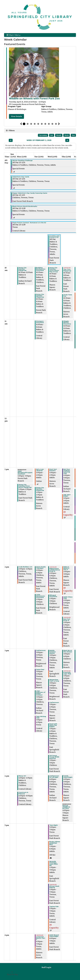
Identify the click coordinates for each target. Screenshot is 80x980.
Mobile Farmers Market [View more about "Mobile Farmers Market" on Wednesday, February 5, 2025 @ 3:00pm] (53, 652)
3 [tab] (31, 124)
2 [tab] (28, 124)
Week (67, 135)
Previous (21, 124)
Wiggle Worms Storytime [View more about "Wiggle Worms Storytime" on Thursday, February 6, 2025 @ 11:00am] (67, 323)
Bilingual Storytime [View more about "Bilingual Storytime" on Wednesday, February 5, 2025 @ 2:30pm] (53, 596)
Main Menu (14, 35)
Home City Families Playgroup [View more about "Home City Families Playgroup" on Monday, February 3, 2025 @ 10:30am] (22, 269)
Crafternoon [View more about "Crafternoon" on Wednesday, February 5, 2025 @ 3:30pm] (54, 702)
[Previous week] (11, 140)
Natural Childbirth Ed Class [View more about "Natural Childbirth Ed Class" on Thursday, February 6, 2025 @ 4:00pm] (66, 807)
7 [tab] (45, 124)
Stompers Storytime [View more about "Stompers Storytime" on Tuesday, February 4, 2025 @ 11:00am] (40, 322)
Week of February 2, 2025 (39, 140)
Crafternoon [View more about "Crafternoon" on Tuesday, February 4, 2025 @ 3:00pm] (41, 650)
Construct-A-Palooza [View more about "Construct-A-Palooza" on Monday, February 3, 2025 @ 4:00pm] (24, 793)
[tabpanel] (40, 83)
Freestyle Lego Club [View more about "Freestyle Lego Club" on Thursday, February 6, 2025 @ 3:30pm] (67, 673)
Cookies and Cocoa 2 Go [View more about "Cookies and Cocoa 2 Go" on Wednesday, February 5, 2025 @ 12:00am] (54, 237)
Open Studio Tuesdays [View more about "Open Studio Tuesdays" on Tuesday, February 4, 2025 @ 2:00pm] (41, 568)
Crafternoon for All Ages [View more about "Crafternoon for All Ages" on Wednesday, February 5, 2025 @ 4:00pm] (54, 777)
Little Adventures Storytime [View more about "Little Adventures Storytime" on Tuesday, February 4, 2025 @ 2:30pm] (40, 596)
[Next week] (67, 140)
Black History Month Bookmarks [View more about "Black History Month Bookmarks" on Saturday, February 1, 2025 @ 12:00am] (25, 206)
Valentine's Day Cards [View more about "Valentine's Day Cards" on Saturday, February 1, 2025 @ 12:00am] (21, 177)
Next (59, 124)
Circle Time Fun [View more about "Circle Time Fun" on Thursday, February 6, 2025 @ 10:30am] (68, 295)
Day (73, 135)
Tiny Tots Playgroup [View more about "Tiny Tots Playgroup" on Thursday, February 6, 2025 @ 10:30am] (67, 270)
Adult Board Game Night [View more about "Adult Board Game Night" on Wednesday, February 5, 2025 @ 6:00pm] (54, 936)
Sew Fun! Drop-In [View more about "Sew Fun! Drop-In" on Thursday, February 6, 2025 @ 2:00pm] (67, 620)
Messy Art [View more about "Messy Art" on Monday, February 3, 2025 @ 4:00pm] (22, 776)
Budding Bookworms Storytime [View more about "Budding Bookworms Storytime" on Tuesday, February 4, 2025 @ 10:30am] (41, 269)
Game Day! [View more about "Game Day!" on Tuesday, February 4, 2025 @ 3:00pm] (40, 669)
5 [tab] (38, 124)
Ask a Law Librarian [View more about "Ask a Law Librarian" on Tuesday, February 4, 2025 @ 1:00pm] (40, 470)
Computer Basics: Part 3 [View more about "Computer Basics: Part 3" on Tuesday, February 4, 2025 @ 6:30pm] (41, 938)
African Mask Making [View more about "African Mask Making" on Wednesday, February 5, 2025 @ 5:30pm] (54, 887)
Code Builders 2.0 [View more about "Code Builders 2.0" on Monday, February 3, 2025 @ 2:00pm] (25, 567)
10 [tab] (56, 124)
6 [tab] (42, 124)
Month (59, 135)
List (52, 135)
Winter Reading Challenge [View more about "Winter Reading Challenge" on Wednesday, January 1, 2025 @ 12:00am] (22, 161)
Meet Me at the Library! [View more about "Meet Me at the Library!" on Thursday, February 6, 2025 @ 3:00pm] (68, 651)
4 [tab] (35, 124)
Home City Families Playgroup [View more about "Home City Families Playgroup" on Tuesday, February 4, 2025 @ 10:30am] (40, 296)
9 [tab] (52, 124)
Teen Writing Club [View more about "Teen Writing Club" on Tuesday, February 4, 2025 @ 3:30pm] (41, 717)
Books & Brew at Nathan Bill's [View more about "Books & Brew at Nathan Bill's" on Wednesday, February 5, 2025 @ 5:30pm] (55, 843)
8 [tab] (49, 124)
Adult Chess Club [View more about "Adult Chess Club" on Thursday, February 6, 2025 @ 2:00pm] (68, 598)
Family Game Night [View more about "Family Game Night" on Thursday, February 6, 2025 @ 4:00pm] (68, 777)
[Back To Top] (12, 973)
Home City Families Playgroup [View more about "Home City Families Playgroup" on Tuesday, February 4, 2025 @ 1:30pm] (40, 489)
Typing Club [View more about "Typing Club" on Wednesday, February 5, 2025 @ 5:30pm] (54, 907)
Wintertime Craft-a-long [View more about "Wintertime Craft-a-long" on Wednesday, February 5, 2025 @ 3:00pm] (54, 680)
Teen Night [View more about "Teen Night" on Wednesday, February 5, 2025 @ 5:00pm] (54, 825)
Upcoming (43, 135)
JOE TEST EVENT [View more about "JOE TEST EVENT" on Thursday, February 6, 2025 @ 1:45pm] (67, 495)
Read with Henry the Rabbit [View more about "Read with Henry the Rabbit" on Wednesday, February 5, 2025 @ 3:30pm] (53, 725)
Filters (11, 130)
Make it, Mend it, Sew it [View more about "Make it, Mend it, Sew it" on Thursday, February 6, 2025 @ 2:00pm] (66, 568)
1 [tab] (24, 124)
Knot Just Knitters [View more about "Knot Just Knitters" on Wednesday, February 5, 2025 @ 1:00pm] (53, 470)
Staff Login (46, 967)
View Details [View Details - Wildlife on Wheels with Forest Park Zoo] (17, 116)
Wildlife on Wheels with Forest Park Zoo (34, 99)
